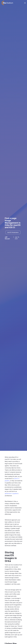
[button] (25, 3)
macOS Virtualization (13, 232)
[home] (7, 3)
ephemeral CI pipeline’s (12, 494)
